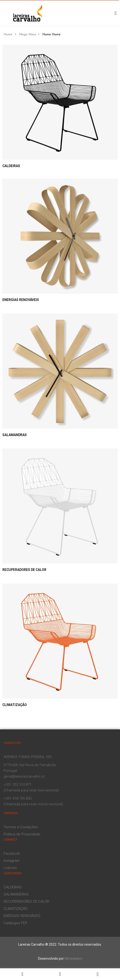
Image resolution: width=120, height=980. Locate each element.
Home (8, 34)
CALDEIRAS (11, 166)
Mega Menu (28, 34)
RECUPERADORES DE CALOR (24, 570)
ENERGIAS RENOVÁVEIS (21, 300)
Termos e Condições (21, 827)
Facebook (12, 854)
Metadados (73, 959)
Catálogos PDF (16, 923)
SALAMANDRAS (15, 435)
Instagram (12, 861)
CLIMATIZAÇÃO (15, 705)
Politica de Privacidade (22, 834)
